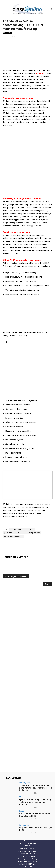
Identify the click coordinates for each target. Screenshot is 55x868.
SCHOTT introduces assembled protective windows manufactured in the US (36, 788)
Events (22, 811)
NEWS (21, 797)
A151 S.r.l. (28, 846)
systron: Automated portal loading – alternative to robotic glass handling (35, 802)
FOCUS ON (8, 33)
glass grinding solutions (13, 533)
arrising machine (17, 529)
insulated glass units (32, 533)
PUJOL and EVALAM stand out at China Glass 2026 (35, 815)
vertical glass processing (13, 536)
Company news (25, 783)
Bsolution (30, 529)
